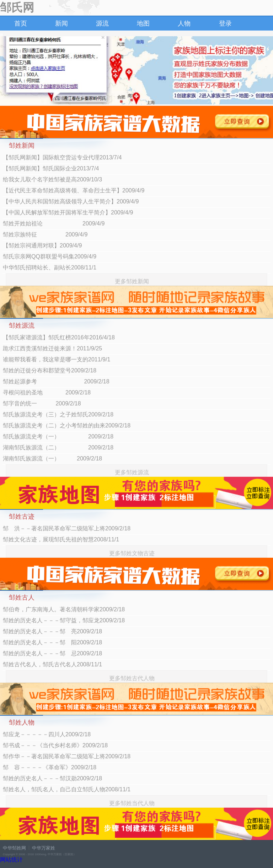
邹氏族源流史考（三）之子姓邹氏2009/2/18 (58, 414)
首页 (21, 23)
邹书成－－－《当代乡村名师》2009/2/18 (55, 745)
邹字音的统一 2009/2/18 (42, 403)
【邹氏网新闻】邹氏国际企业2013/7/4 (51, 168)
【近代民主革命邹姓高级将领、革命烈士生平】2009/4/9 (74, 190)
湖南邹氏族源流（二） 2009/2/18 (58, 447)
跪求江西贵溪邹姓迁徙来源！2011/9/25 (52, 348)
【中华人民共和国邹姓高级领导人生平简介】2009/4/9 (71, 201)
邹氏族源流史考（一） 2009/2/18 (58, 436)
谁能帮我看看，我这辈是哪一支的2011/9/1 (57, 359)
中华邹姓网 (14, 848)
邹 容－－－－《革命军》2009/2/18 (50, 767)
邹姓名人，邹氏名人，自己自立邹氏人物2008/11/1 (67, 789)
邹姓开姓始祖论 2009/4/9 (54, 223)
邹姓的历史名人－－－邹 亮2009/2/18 (52, 631)
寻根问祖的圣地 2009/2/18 (47, 392)
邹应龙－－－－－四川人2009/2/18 (47, 734)
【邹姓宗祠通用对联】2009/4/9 (42, 245)
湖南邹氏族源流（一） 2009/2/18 (52, 458)
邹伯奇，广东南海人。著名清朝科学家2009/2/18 (64, 609)
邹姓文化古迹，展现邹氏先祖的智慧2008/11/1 (61, 539)
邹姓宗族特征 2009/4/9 (45, 234)
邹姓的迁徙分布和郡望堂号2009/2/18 (50, 370)
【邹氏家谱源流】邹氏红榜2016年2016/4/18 (59, 337)
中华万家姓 (44, 848)
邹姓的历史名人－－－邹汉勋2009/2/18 (52, 778)
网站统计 (11, 860)
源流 (102, 23)
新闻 (61, 23)
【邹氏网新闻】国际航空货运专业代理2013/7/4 (62, 157)
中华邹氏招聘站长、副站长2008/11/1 (50, 268)
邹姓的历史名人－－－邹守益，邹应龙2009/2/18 (64, 620)
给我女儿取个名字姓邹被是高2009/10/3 (52, 179)
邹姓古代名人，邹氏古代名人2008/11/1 (52, 664)
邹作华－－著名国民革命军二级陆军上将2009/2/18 (67, 756)
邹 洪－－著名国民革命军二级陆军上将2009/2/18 (67, 528)
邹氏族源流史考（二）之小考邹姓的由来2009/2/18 (67, 425)
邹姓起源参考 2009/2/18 (56, 381)
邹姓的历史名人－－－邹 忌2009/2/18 (52, 653)
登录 (225, 23)
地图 (143, 23)
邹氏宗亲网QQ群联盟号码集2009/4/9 (50, 256)
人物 (184, 23)
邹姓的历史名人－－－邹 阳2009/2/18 (52, 642)
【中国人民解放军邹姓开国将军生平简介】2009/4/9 (68, 212)
